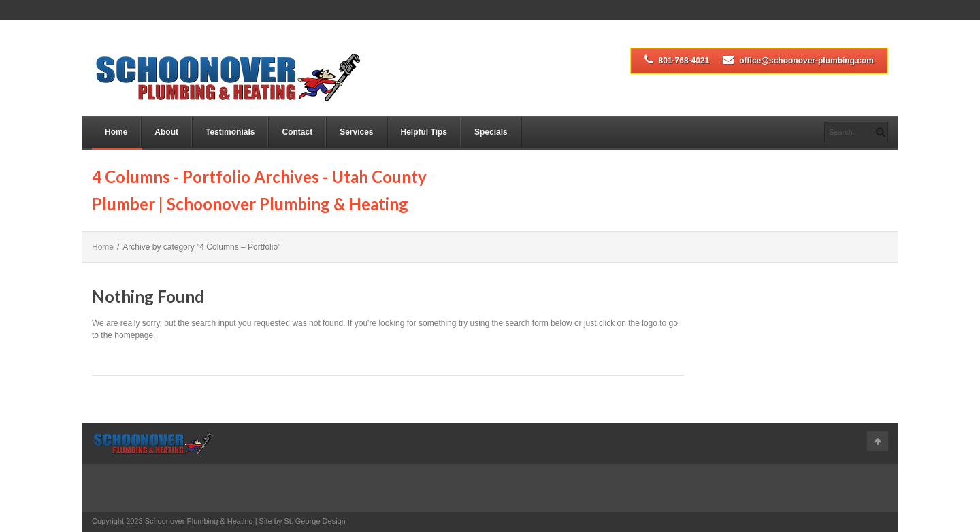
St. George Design (315, 521)
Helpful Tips (424, 132)
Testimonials (230, 132)
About (166, 132)
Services (356, 132)
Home (116, 132)
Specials (491, 132)
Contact (297, 132)
